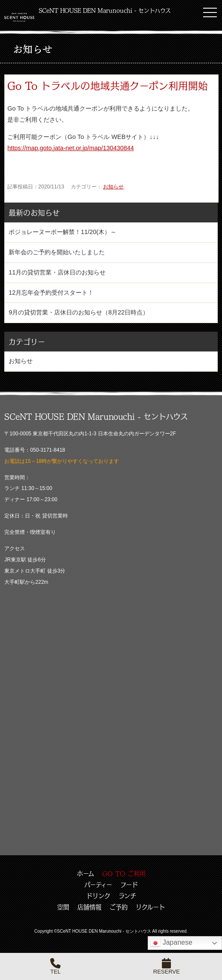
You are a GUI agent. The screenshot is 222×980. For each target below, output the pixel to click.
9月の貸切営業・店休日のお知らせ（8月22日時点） (79, 312)
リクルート (150, 907)
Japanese (171, 943)
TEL (55, 966)
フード (129, 884)
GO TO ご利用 (124, 873)
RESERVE (167, 966)
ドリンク (98, 896)
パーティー (98, 884)
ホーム (85, 873)
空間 (63, 907)
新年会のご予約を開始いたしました (57, 252)
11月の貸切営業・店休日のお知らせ (57, 272)
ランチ (127, 896)
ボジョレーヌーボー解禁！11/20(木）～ (62, 232)
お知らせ (113, 187)
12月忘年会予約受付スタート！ (51, 293)
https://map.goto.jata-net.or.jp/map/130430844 (70, 148)
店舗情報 (89, 907)
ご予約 (119, 907)
